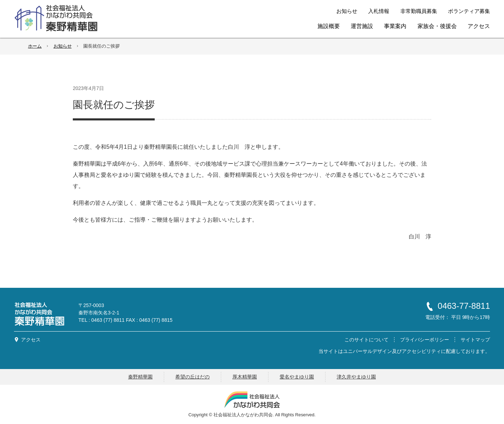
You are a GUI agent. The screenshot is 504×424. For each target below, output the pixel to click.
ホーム (35, 46)
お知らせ (63, 46)
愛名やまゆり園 (297, 377)
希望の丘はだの (192, 377)
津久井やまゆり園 (356, 377)
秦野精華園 (140, 377)
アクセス (31, 340)
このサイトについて (366, 340)
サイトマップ (475, 340)
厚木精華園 (245, 377)
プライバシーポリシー (425, 340)
